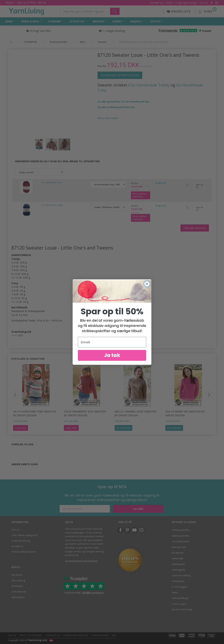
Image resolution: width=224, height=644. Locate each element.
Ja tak (112, 360)
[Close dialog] (147, 289)
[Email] (112, 347)
